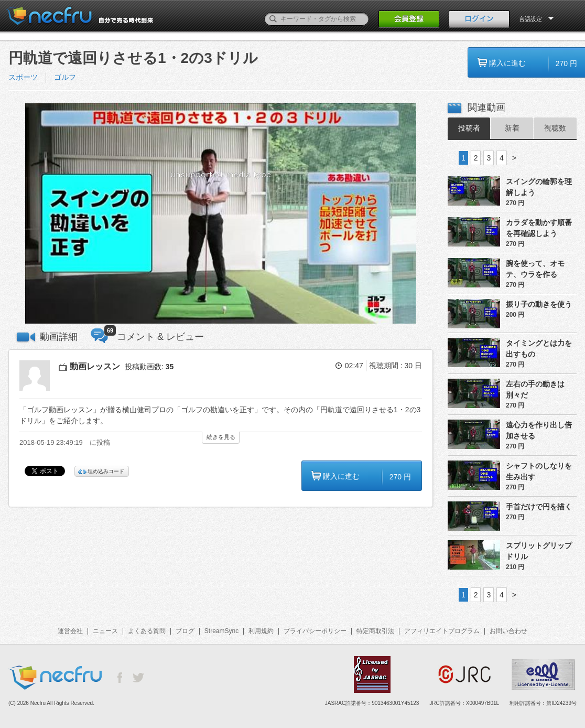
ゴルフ (65, 77)
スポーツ (23, 77)
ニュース (105, 631)
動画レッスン (95, 366)
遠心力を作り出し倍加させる (539, 430)
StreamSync (221, 631)
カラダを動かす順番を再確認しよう (539, 228)
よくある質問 (147, 631)
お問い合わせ (508, 631)
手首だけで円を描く (539, 507)
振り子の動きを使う (539, 304)
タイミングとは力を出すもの (539, 349)
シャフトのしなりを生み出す (539, 471)
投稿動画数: (149, 367)
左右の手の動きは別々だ (535, 389)
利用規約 (261, 631)
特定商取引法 (375, 631)
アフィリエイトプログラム (442, 631)
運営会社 (70, 631)
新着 (512, 128)
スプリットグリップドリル (539, 551)
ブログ (185, 631)
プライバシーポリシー (315, 631)
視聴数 (555, 128)
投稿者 (469, 128)
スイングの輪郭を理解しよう (539, 187)
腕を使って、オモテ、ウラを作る (535, 269)
